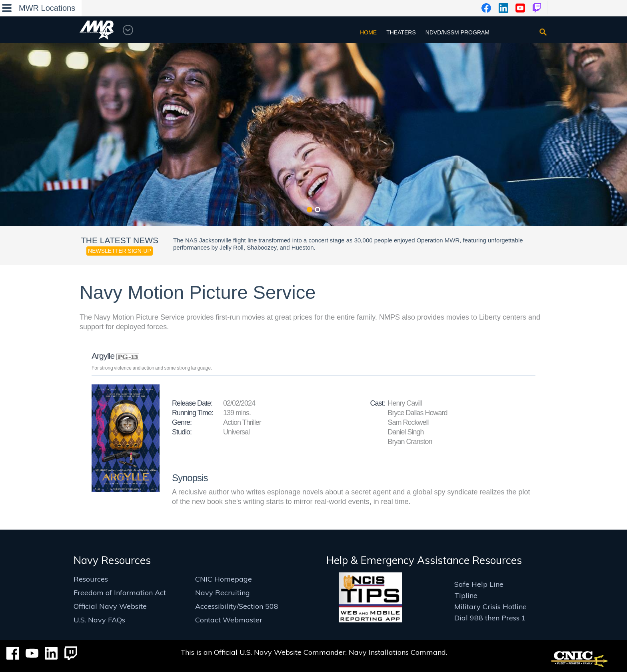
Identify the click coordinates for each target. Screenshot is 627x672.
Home (368, 32)
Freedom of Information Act (120, 593)
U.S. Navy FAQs (99, 620)
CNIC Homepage (224, 579)
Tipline (466, 595)
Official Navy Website (110, 606)
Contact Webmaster (229, 620)
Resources (91, 579)
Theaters (401, 32)
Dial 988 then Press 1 (490, 618)
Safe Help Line (479, 584)
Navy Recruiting (223, 593)
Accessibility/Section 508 (237, 606)
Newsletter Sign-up (120, 251)
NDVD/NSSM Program (457, 32)
